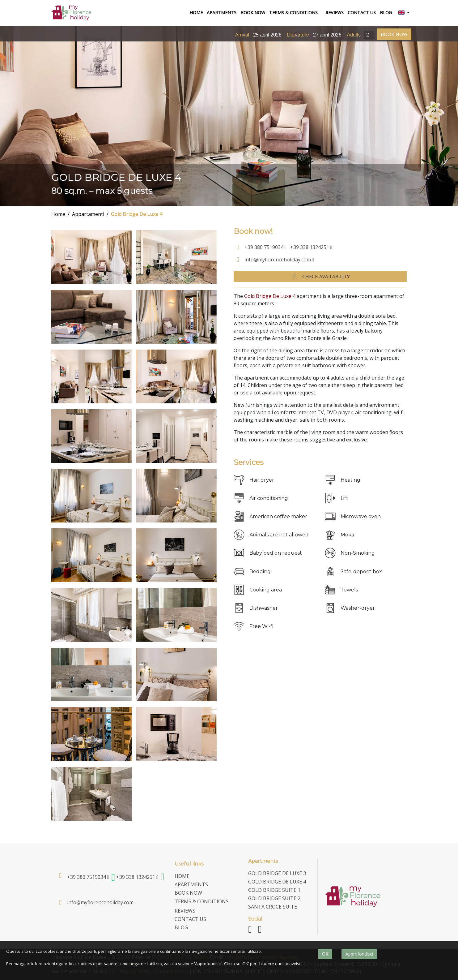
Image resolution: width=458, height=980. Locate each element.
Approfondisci (359, 954)
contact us (362, 13)
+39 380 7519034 (265, 247)
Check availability (320, 276)
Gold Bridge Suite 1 (274, 890)
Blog (386, 13)
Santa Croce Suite (273, 907)
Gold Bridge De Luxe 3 (277, 873)
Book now (253, 13)
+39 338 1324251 (311, 247)
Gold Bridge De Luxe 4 (137, 214)
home (197, 12)
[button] (404, 13)
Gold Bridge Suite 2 (274, 898)
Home (58, 214)
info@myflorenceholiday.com (279, 260)
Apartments (222, 13)
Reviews (335, 13)
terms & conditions (293, 13)
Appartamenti (88, 214)
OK (325, 954)
